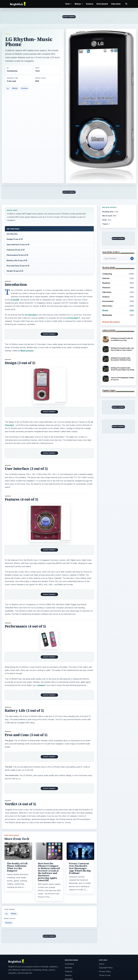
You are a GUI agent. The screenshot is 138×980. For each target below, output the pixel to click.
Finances (118, 288)
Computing (118, 274)
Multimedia (118, 315)
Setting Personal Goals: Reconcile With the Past (121, 359)
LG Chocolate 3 (73, 318)
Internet (118, 278)
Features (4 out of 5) (16, 250)
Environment (102, 4)
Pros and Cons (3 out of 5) (18, 266)
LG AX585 (15, 300)
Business (118, 283)
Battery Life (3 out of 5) (17, 260)
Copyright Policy (106, 968)
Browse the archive (111, 322)
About (102, 964)
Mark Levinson (27, 351)
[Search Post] (132, 258)
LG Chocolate (31, 315)
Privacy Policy (105, 971)
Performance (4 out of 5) (17, 255)
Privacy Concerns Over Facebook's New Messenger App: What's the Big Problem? (80, 868)
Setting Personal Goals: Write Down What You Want (122, 369)
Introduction (12, 234)
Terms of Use (105, 975)
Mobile (15, 88)
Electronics (118, 306)
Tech (8, 34)
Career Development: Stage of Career (122, 379)
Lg (8, 88)
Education (116, 4)
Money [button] (79, 4)
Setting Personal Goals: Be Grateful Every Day (122, 339)
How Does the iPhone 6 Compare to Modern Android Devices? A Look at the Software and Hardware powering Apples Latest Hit (49, 872)
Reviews (24, 88)
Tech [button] (68, 4)
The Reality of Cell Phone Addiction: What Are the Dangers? (17, 867)
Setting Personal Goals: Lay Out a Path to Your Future (122, 349)
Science (90, 4)
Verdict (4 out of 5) (15, 271)
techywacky (12, 71)
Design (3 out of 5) (15, 239)
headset (41, 685)
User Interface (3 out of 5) (18, 245)
